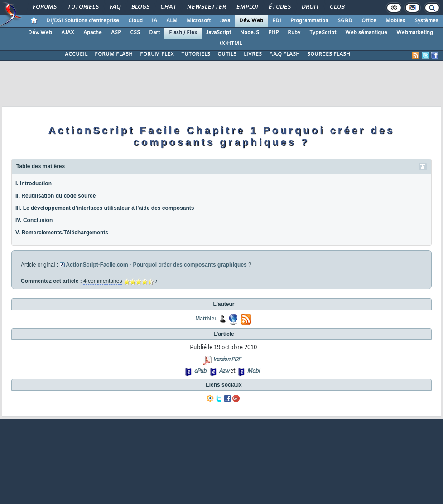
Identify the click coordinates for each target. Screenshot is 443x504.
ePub (200, 371)
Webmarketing (415, 33)
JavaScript (219, 33)
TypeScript (323, 33)
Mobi (253, 371)
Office (369, 21)
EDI (277, 21)
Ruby (294, 33)
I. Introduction (34, 184)
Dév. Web (251, 21)
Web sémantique (366, 33)
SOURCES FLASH (329, 54)
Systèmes (426, 21)
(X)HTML (231, 44)
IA (154, 21)
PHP (273, 33)
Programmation (309, 21)
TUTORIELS (196, 54)
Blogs (140, 7)
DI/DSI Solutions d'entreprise (83, 21)
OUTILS (227, 54)
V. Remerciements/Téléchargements (62, 233)
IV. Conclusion (34, 220)
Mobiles (395, 21)
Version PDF (227, 359)
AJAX (68, 33)
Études (279, 7)
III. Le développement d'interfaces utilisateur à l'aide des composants (105, 208)
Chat (168, 7)
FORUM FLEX (157, 54)
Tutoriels (83, 7)
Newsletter (206, 7)
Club (337, 7)
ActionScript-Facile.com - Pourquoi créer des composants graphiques (156, 265)
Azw (224, 371)
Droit (310, 7)
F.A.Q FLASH (284, 54)
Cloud (135, 21)
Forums (44, 7)
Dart (154, 33)
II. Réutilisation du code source (55, 196)
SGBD (345, 21)
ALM (172, 21)
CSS (135, 33)
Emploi (247, 7)
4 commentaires (103, 281)
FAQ (115, 7)
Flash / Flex (183, 33)
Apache (93, 33)
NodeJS (250, 33)
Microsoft (199, 21)
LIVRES (253, 54)
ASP (116, 33)
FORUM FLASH (114, 54)
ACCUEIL (76, 54)
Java (225, 21)
